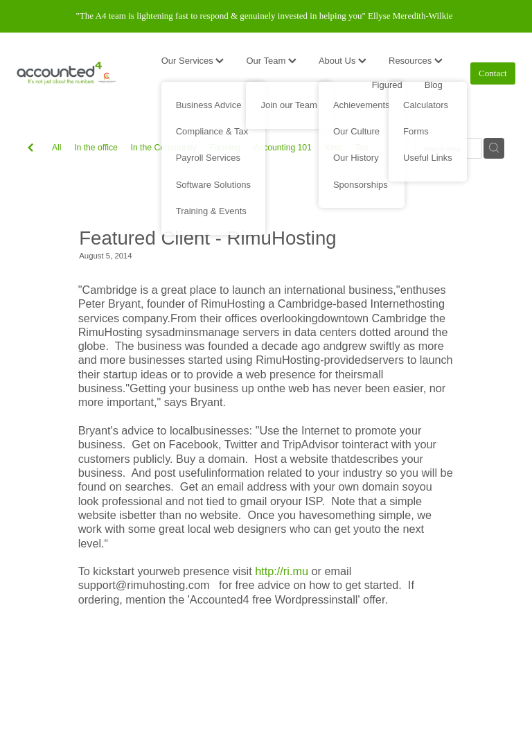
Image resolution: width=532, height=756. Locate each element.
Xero (334, 148)
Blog (434, 85)
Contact (493, 73)
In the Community (164, 148)
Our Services (193, 61)
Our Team (271, 61)
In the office (96, 148)
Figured (387, 85)
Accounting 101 (283, 148)
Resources (416, 61)
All (57, 148)
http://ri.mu (282, 571)
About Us (343, 61)
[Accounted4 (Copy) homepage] (66, 73)
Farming (225, 148)
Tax (362, 148)
